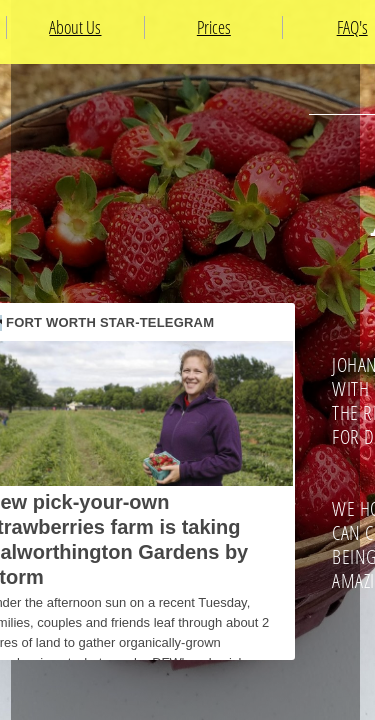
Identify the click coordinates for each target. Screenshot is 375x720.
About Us (75, 27)
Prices (214, 27)
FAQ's (352, 27)
